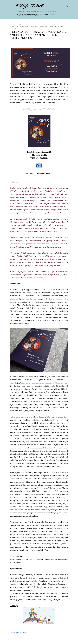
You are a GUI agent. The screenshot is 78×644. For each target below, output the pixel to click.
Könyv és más (30, 6)
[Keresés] (67, 6)
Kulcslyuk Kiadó (43, 26)
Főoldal (19, 15)
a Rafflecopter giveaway (18, 633)
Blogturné (18, 26)
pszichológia (13, 28)
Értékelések (30, 15)
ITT (35, 173)
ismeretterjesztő (33, 26)
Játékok (39, 15)
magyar (51, 26)
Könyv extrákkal (50, 15)
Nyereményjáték (59, 26)
